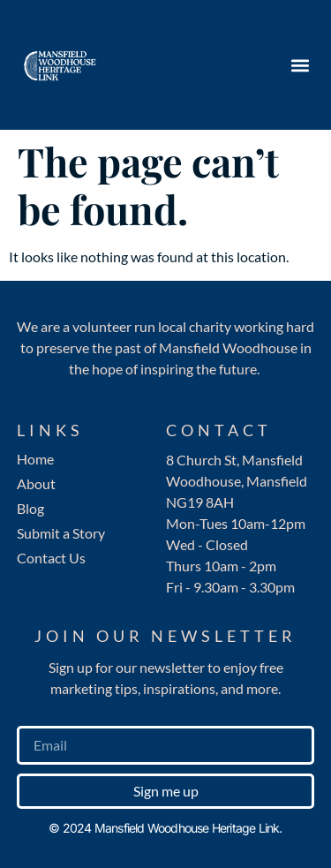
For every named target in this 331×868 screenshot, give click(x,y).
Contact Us (51, 558)
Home (35, 459)
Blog (30, 508)
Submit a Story (61, 533)
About (36, 483)
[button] (300, 65)
